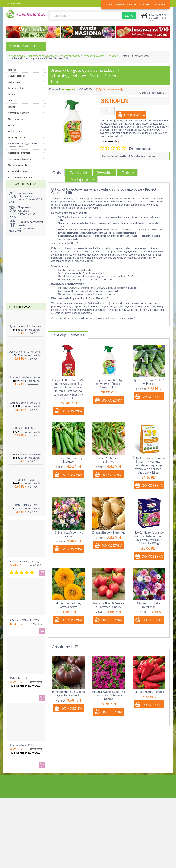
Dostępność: (55, 89)
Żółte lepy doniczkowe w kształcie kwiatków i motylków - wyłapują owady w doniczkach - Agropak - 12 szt (149, 465)
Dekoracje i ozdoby (17, 137)
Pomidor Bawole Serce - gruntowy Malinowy (109, 605)
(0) (131, 148)
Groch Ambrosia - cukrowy (109, 460)
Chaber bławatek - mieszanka (149, 605)
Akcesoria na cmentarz (19, 153)
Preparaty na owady (94, 56)
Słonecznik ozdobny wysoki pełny (68, 605)
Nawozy (12, 107)
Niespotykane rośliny (18, 165)
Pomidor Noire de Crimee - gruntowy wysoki (68, 694)
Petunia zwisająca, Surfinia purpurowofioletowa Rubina (109, 695)
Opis (57, 173)
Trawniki (12, 100)
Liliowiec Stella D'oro (26, 428)
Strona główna (17, 56)
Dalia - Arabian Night (26, 505)
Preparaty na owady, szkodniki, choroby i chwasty (54, 56)
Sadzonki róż (14, 82)
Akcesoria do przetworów (21, 177)
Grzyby (12, 94)
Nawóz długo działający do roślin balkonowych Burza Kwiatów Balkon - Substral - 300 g (149, 538)
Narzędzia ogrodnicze (18, 119)
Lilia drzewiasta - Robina (23, 745)
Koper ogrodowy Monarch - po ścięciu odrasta (26, 403)
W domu (12, 125)
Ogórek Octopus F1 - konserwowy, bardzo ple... (35, 620)
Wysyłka (105, 173)
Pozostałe (113, 56)
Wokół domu (14, 131)
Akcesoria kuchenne (18, 171)
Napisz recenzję (115, 89)
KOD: (81, 89)
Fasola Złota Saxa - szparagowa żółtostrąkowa (26, 454)
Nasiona (12, 70)
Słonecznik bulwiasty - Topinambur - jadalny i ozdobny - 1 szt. (26, 377)
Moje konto (14, 3)
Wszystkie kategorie (22, 46)
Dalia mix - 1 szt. (26, 480)
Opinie (128, 173)
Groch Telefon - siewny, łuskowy (68, 460)
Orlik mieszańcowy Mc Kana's (68, 534)
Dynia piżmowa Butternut (109, 532)
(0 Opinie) (101, 89)
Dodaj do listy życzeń (151, 93)
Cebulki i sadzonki (17, 76)
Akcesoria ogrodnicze (18, 113)
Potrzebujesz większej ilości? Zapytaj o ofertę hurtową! (129, 156)
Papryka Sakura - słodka (149, 692)
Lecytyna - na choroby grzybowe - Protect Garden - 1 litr (109, 384)
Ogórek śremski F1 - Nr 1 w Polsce (26, 352)
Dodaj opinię (82, 179)
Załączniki (79, 173)
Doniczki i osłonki (17, 88)
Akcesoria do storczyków (20, 159)
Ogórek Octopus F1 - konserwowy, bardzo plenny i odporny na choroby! (26, 326)
